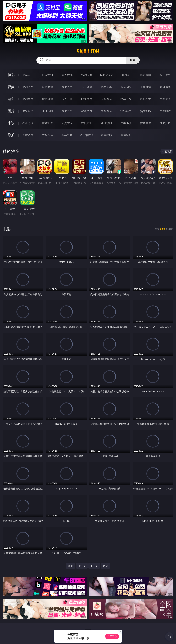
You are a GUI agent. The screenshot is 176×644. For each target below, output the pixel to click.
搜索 (133, 60)
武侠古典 (87, 123)
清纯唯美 (126, 111)
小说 (11, 123)
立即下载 (112, 636)
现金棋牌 (146, 75)
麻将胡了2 (106, 75)
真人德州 (47, 75)
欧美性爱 (87, 99)
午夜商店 (47, 135)
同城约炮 (28, 135)
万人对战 (67, 75)
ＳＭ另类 (165, 87)
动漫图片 (87, 111)
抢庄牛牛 (165, 75)
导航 (11, 135)
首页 (70, 566)
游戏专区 (87, 75)
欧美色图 (67, 111)
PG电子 (28, 75)
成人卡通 (67, 99)
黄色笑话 (146, 123)
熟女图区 (146, 111)
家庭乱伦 (47, 123)
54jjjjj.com (88, 51)
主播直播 (146, 87)
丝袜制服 (126, 87)
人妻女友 (67, 123)
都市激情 (28, 123)
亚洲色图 (47, 111)
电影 (11, 99)
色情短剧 (126, 135)
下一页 (94, 566)
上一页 (82, 566)
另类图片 (165, 111)
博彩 (11, 75)
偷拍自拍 (47, 99)
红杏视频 (106, 135)
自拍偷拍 (47, 87)
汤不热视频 (87, 135)
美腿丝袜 (106, 111)
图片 (11, 111)
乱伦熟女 (146, 99)
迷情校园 (106, 123)
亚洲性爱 (28, 99)
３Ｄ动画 (87, 87)
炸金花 (126, 75)
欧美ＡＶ (67, 87)
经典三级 (126, 99)
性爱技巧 (165, 123)
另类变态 (165, 99)
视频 (11, 87)
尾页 (106, 566)
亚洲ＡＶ (28, 87)
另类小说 (126, 123)
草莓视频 (67, 135)
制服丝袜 (106, 99)
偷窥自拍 (28, 111)
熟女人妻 (106, 87)
